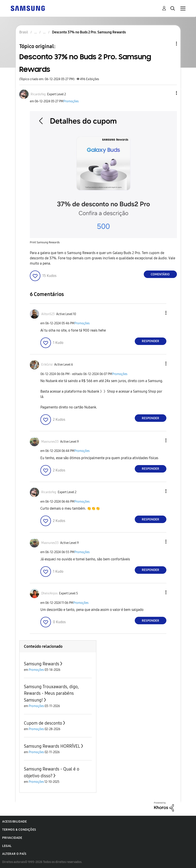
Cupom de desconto (43, 723)
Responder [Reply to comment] (150, 341)
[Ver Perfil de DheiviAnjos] (49, 593)
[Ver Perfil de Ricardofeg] (38, 94)
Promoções (71, 101)
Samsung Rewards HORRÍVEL (52, 746)
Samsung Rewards (42, 664)
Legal (7, 846)
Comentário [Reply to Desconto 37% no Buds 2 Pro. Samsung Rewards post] (160, 274)
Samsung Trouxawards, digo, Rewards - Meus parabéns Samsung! (51, 693)
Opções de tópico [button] (169, 44)
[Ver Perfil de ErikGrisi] (47, 365)
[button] (169, 93)
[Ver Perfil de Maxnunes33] (50, 442)
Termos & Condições (19, 830)
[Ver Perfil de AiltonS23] (48, 314)
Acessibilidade (14, 822)
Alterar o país (14, 854)
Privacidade (12, 838)
